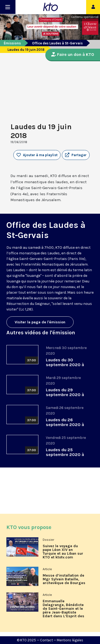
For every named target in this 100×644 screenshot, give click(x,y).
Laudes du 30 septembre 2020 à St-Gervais (65, 365)
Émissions (12, 43)
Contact (46, 640)
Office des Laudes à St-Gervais (57, 43)
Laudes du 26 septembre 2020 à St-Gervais (65, 425)
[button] (76, 155)
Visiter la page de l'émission (40, 322)
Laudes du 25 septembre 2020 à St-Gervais (65, 455)
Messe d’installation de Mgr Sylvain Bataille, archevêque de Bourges (64, 579)
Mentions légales (70, 640)
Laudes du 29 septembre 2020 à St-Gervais (65, 395)
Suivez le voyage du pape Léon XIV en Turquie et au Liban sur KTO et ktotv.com (63, 552)
